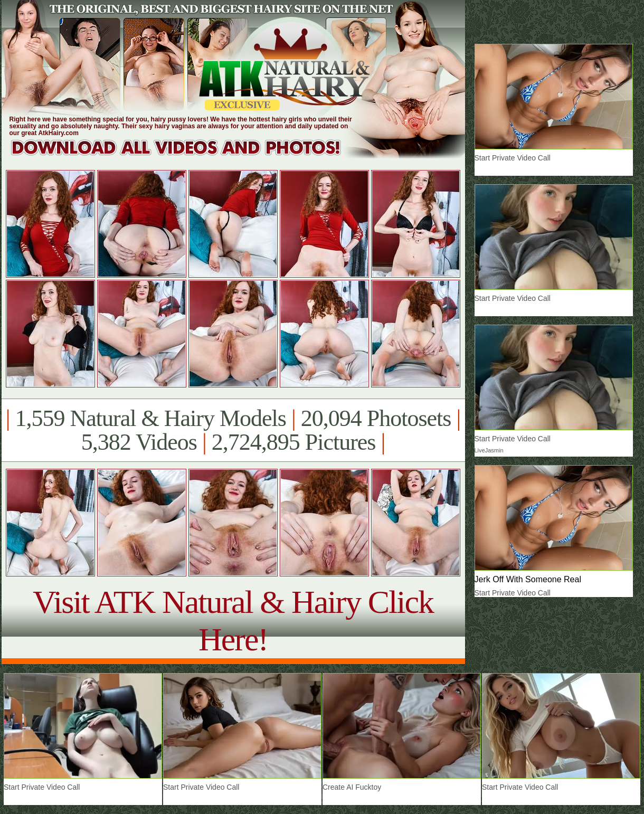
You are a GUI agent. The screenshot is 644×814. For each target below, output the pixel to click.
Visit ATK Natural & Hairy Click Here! (233, 621)
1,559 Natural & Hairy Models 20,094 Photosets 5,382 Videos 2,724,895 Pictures (233, 430)
